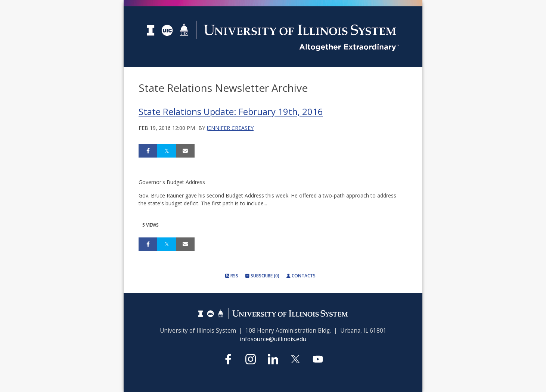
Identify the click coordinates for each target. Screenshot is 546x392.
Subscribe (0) (262, 276)
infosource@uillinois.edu (273, 339)
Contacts (301, 276)
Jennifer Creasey (230, 128)
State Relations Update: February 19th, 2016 (231, 111)
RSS (232, 276)
